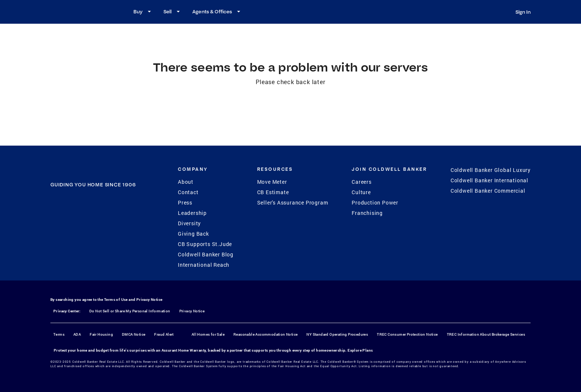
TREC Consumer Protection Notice (407, 334)
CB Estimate (273, 192)
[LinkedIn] (122, 230)
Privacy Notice (150, 300)
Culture (361, 192)
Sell (173, 11)
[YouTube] (103, 230)
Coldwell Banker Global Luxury (491, 170)
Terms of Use (116, 300)
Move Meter (272, 182)
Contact (188, 192)
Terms (59, 334)
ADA (77, 334)
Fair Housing (101, 334)
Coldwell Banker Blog (206, 254)
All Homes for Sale (208, 334)
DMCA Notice (134, 334)
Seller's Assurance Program (293, 202)
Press (185, 202)
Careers (362, 182)
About (186, 182)
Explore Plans (360, 350)
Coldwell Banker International (489, 180)
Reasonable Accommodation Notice (265, 334)
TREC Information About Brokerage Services (486, 334)
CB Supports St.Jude (205, 244)
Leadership (192, 213)
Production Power (375, 202)
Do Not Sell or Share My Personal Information (130, 311)
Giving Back (193, 234)
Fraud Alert (164, 334)
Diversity (189, 223)
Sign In (523, 12)
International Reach (204, 265)
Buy (143, 11)
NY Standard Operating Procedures (337, 334)
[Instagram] (83, 230)
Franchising (367, 213)
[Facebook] (64, 230)
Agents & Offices (217, 11)
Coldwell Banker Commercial (488, 191)
